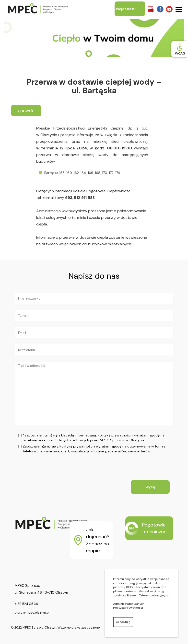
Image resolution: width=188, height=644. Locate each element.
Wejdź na (126, 16)
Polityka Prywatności (128, 608)
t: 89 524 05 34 (26, 604)
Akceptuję (123, 622)
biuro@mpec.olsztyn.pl (32, 613)
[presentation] (59, 471)
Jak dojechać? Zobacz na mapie (92, 540)
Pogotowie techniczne (146, 528)
